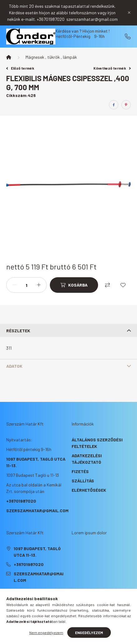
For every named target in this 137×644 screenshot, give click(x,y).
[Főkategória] (9, 57)
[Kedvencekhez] (123, 285)
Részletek (18, 331)
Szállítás (83, 481)
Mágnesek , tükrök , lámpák (51, 57)
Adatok (14, 366)
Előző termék (20, 68)
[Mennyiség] (26, 285)
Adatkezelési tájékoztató (87, 459)
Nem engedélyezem (46, 632)
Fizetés (80, 471)
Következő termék (112, 68)
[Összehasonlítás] (107, 285)
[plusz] (39, 285)
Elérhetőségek (89, 490)
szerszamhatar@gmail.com (37, 511)
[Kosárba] (74, 285)
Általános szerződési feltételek (97, 443)
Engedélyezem (89, 632)
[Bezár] (129, 13)
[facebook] (114, 105)
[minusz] (14, 285)
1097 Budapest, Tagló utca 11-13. (37, 552)
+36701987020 (128, 36)
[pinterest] (126, 105)
